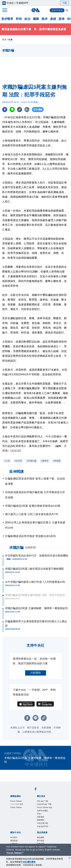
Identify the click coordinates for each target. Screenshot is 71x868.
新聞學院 (41, 820)
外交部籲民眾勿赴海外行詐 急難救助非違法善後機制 (37, 556)
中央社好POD (43, 826)
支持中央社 (57, 10)
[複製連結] (20, 110)
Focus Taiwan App (45, 807)
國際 (36, 19)
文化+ (39, 814)
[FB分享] (5, 110)
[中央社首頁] (35, 10)
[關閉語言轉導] (69, 846)
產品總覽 (41, 837)
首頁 (4, 40)
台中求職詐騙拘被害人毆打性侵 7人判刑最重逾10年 (35, 582)
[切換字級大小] (27, 110)
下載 (64, 3)
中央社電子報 (42, 823)
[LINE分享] (12, 110)
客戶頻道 (41, 841)
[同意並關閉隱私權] (69, 858)
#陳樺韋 (45, 461)
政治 (27, 19)
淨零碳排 (41, 817)
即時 (19, 19)
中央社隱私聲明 (28, 862)
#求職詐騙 (32, 461)
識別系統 (14, 841)
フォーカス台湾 (17, 804)
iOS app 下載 (43, 801)
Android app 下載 (44, 804)
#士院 (7, 461)
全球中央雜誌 (42, 811)
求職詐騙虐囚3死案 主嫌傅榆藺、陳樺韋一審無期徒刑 (36, 608)
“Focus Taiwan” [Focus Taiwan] (14, 853)
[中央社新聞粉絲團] (36, 789)
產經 (53, 19)
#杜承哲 (18, 461)
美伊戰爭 (7, 19)
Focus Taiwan (16, 801)
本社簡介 (14, 837)
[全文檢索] (67, 11)
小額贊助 (36, 673)
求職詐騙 (16, 548)
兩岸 (45, 19)
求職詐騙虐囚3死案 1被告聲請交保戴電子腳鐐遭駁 (34, 569)
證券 (62, 19)
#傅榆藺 (57, 461)
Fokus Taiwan (16, 807)
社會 (10, 40)
